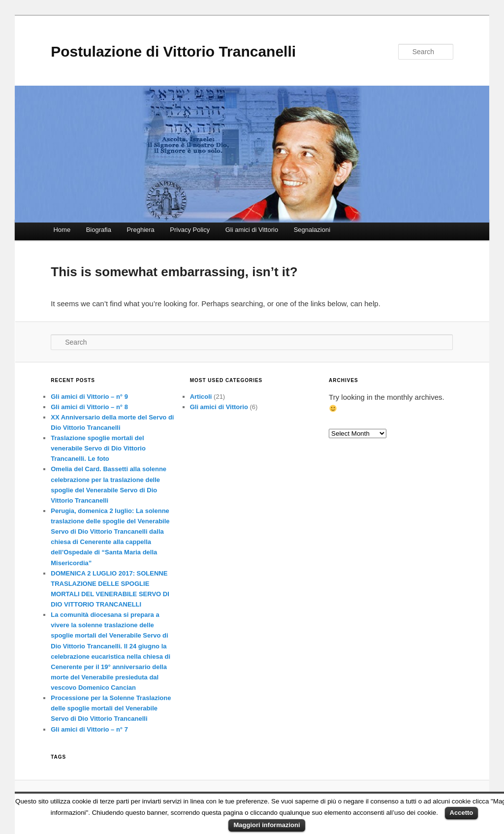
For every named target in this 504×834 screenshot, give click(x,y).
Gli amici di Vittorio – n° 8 (89, 407)
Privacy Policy (190, 230)
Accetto (462, 813)
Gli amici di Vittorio (252, 230)
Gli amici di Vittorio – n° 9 (89, 397)
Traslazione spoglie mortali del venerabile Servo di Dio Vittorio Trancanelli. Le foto (98, 448)
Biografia (99, 230)
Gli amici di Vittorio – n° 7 (89, 729)
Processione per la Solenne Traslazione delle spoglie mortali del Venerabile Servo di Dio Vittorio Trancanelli (111, 708)
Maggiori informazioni (267, 825)
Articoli (201, 397)
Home (62, 230)
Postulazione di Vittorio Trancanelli (173, 51)
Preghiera (140, 230)
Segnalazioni (312, 230)
